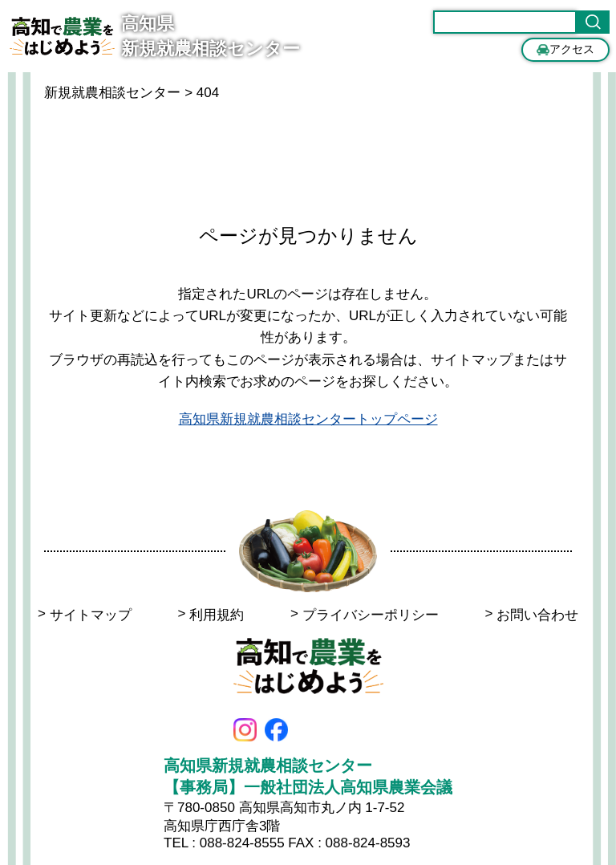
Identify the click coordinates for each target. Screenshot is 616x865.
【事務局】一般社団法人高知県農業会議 (308, 787)
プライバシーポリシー (365, 615)
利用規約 (211, 615)
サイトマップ (85, 615)
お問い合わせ (531, 615)
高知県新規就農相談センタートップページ (308, 419)
